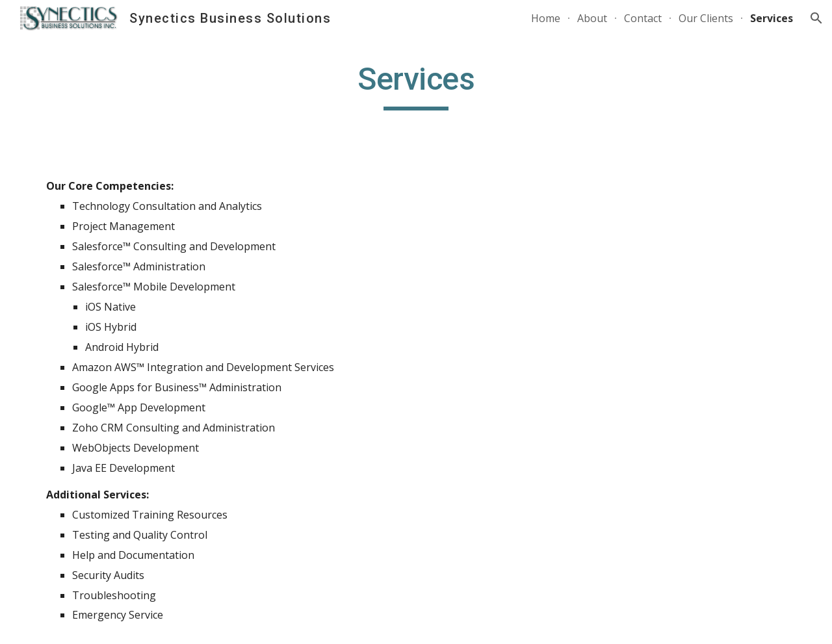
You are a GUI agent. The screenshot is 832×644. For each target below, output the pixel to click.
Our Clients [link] (706, 18)
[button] (816, 18)
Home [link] (546, 18)
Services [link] (772, 18)
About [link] (592, 18)
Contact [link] (643, 18)
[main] (416, 85)
